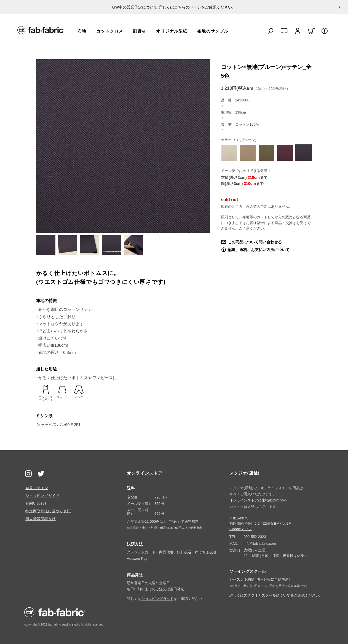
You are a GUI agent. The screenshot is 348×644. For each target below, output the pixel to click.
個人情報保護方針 (40, 519)
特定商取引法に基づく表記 (48, 511)
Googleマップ (241, 529)
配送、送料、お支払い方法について (259, 250)
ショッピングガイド (42, 496)
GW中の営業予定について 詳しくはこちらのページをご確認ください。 (174, 7)
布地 (82, 31)
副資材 (140, 31)
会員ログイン (37, 488)
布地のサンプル (213, 31)
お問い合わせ (37, 503)
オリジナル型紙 (172, 31)
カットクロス (110, 31)
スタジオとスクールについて (267, 595)
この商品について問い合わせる (255, 242)
